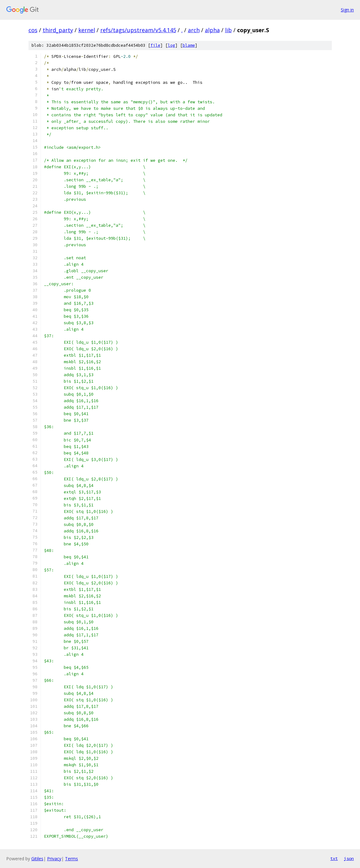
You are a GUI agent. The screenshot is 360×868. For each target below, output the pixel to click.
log (171, 45)
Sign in (347, 10)
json (349, 858)
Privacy (54, 859)
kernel (87, 30)
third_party (58, 30)
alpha (212, 30)
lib (228, 30)
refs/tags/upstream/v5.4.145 (138, 30)
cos (33, 30)
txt (334, 858)
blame (189, 45)
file (155, 45)
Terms (72, 859)
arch (194, 30)
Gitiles (37, 859)
